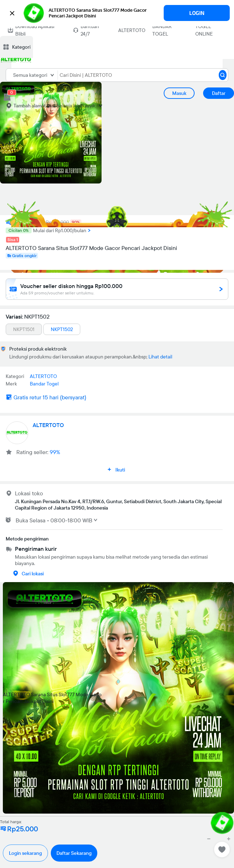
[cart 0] (7, 97)
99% (55, 452)
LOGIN (197, 13)
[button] (117, 13)
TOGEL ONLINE (204, 30)
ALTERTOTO (132, 30)
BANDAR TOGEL (162, 30)
